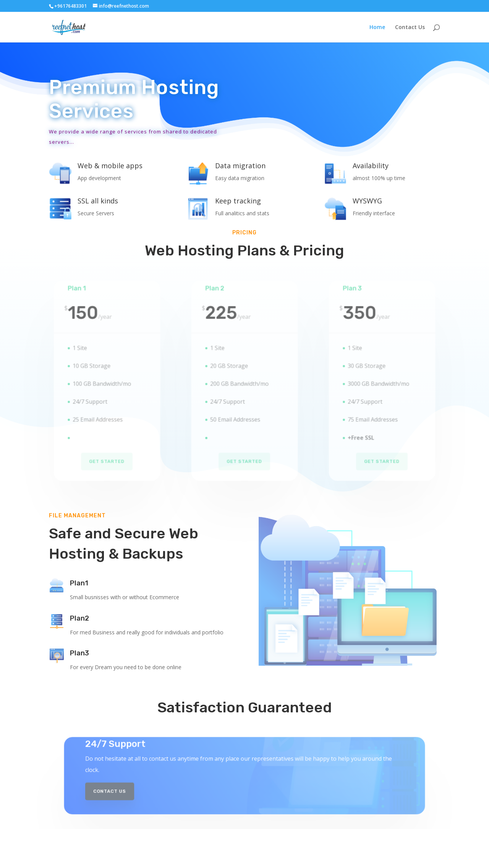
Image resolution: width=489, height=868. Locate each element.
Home (377, 28)
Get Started (107, 453)
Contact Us (410, 28)
